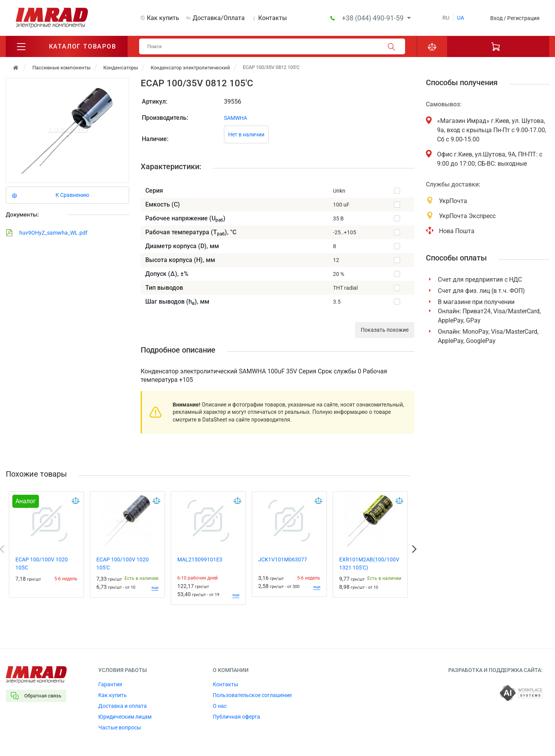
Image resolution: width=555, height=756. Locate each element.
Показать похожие (385, 330)
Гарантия (110, 684)
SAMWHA (235, 118)
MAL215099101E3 (200, 559)
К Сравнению (72, 195)
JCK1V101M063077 (283, 559)
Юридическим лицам (125, 717)
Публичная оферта (236, 717)
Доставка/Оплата (219, 18)
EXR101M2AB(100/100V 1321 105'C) (369, 564)
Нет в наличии (246, 134)
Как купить (163, 18)
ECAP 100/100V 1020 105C (42, 564)
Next (414, 549)
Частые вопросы (120, 727)
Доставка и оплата (123, 706)
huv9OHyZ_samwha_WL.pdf (47, 233)
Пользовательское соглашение (252, 695)
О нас (220, 706)
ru (446, 18)
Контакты (272, 18)
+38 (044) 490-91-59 (373, 18)
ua (461, 18)
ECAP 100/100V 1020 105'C (123, 564)
